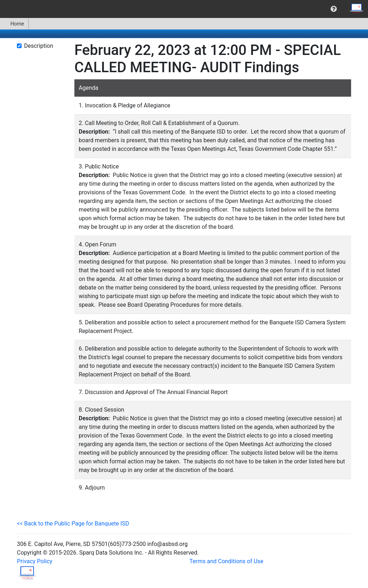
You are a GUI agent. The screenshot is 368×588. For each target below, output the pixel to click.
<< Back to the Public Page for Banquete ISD (73, 524)
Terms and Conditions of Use (226, 561)
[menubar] (184, 9)
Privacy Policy (35, 561)
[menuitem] (334, 9)
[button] (334, 9)
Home (14, 24)
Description (39, 46)
